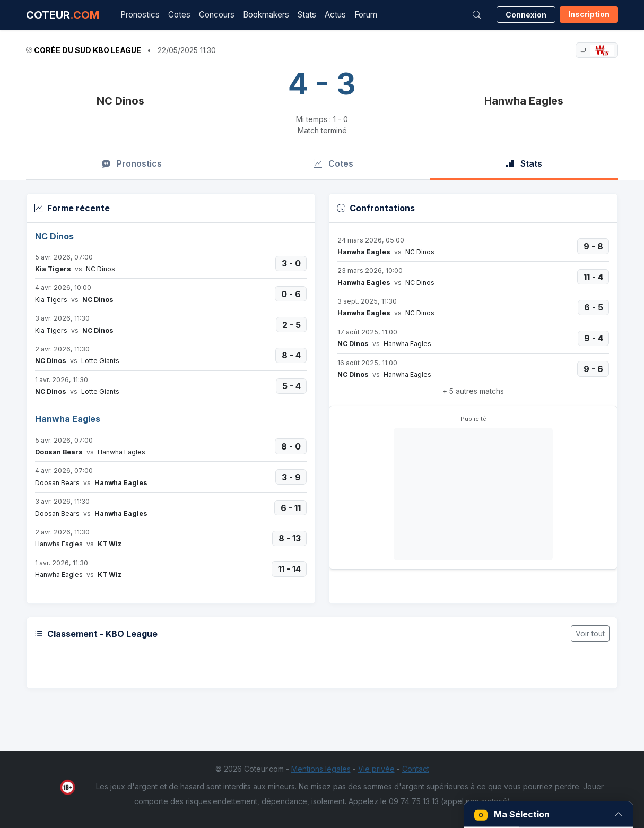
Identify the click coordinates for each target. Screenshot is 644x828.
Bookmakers (266, 15)
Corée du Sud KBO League (88, 50)
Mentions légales (321, 769)
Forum (366, 15)
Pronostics (140, 15)
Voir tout (590, 633)
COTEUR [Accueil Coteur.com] (63, 15)
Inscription (589, 14)
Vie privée (376, 769)
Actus (335, 15)
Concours (217, 15)
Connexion (526, 15)
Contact (416, 769)
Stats (307, 15)
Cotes (179, 15)
